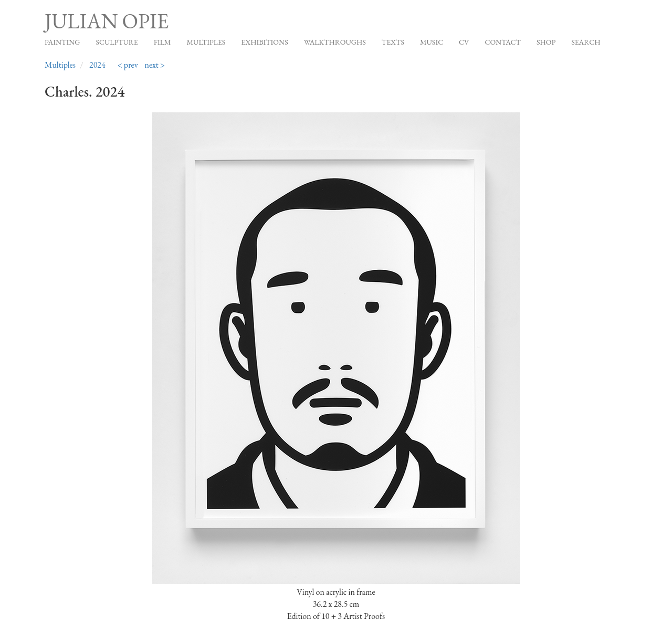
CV (464, 42)
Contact (503, 42)
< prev (128, 65)
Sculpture (117, 42)
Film (162, 42)
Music (432, 42)
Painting (62, 42)
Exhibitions (264, 42)
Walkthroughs (335, 42)
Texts (393, 42)
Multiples (206, 42)
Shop (546, 42)
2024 (97, 65)
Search (586, 42)
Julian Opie (107, 21)
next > (155, 65)
